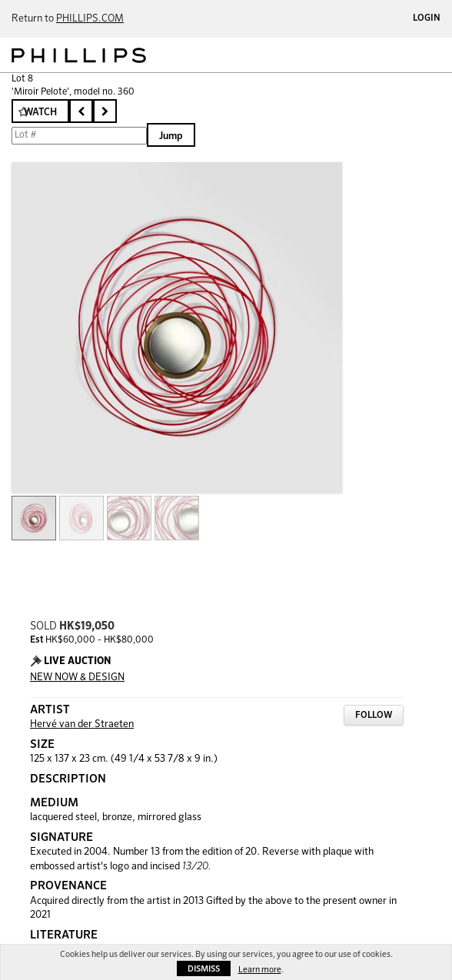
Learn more (260, 970)
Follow (374, 716)
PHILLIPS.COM (90, 19)
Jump (171, 136)
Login (427, 18)
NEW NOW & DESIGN (77, 678)
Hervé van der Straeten (82, 724)
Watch (40, 113)
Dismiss (204, 969)
